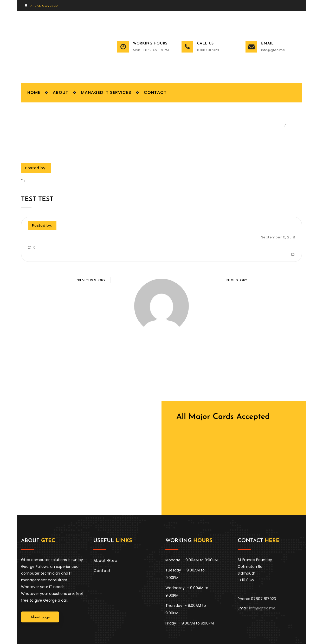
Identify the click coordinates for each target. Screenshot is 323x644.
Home (278, 126)
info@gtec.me (273, 50)
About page (40, 601)
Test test (37, 200)
